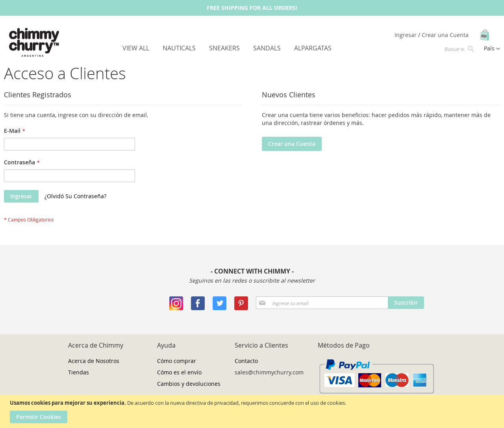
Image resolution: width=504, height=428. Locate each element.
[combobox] (458, 48)
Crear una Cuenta (445, 35)
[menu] (227, 48)
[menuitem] (136, 48)
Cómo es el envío (179, 372)
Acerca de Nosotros (94, 361)
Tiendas (79, 372)
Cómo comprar (177, 361)
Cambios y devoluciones (189, 384)
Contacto (246, 361)
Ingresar (406, 35)
